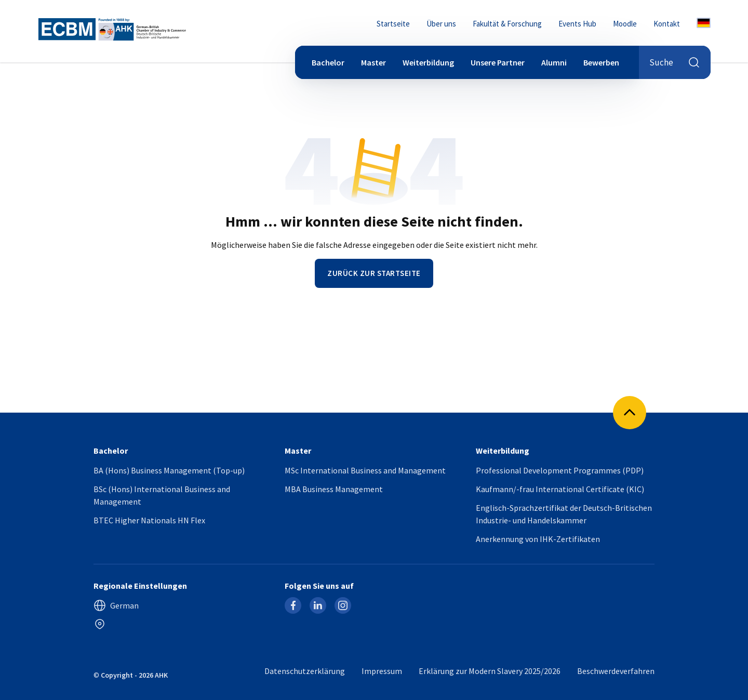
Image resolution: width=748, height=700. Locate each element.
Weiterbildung (428, 62)
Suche (675, 62)
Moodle (625, 24)
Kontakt (667, 24)
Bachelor (328, 62)
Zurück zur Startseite (374, 273)
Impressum (382, 671)
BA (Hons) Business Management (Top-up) (169, 470)
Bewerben (601, 62)
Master (373, 62)
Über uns (441, 24)
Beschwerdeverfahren (616, 671)
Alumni (554, 62)
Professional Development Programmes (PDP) (560, 470)
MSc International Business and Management (365, 470)
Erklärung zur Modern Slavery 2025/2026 (490, 671)
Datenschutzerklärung (305, 671)
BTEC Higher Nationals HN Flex (149, 520)
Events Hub (577, 24)
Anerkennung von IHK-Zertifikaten (538, 539)
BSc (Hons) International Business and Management (162, 495)
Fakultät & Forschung (507, 24)
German (116, 605)
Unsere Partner (498, 62)
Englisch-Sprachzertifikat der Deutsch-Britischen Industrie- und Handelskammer (564, 514)
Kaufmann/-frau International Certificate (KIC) (560, 489)
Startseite (393, 24)
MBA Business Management (334, 489)
